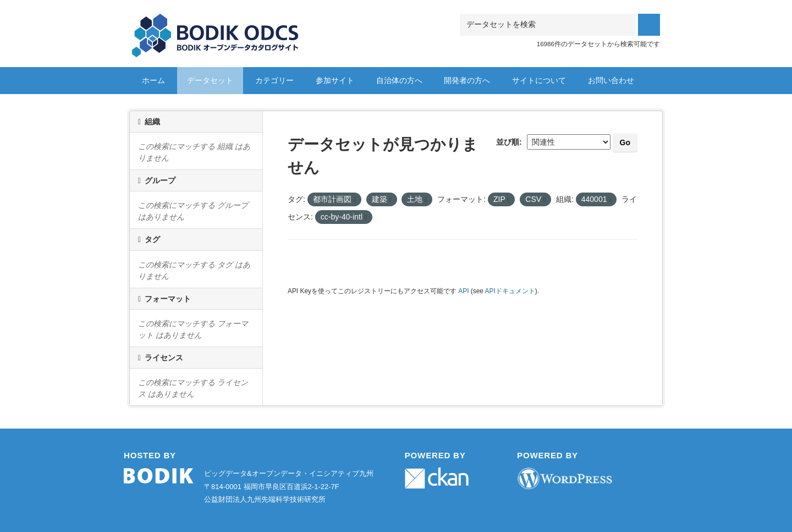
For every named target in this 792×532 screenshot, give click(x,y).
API (463, 291)
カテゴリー (274, 80)
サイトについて (539, 80)
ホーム (153, 80)
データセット (210, 80)
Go (625, 142)
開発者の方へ (467, 80)
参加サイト (335, 80)
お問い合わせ (611, 80)
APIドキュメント (510, 291)
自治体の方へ (399, 80)
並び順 (508, 142)
